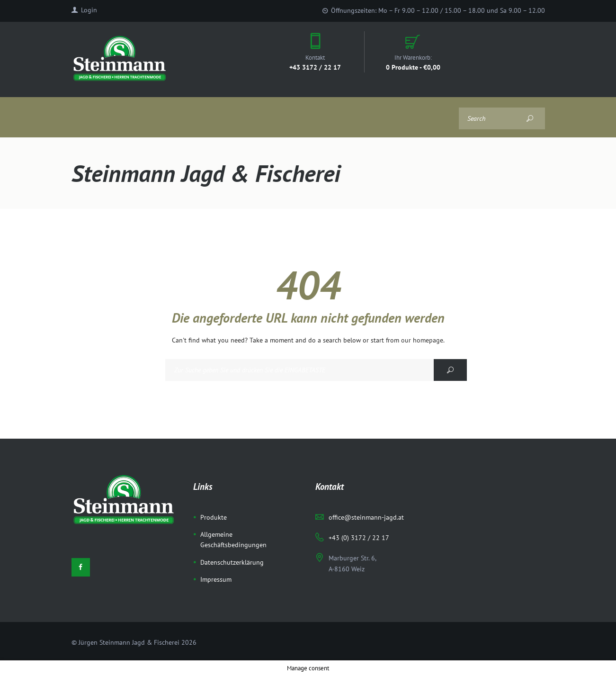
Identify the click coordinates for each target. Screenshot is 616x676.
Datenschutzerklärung (232, 562)
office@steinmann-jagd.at (366, 517)
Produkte (214, 517)
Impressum (216, 579)
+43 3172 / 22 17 (315, 67)
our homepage (422, 340)
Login (89, 10)
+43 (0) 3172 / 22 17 (359, 538)
